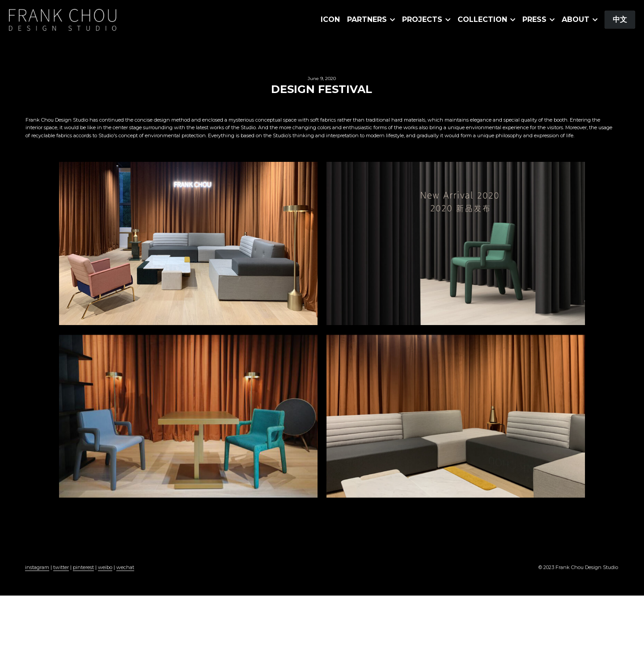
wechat (125, 570)
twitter (61, 570)
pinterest (83, 570)
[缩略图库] (188, 243)
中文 (620, 19)
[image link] (63, 19)
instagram (37, 570)
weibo (105, 570)
